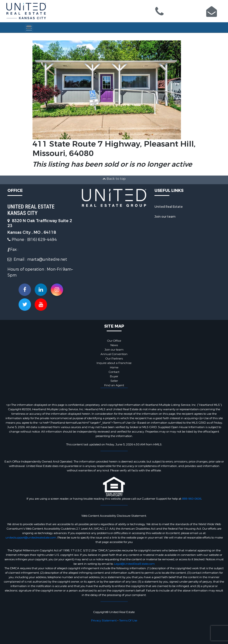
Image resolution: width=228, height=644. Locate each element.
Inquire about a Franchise (114, 363)
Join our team (165, 217)
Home (114, 367)
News (114, 345)
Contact (114, 372)
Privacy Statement (104, 620)
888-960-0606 (192, 499)
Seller (114, 381)
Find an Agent (114, 385)
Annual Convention (114, 354)
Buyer (114, 376)
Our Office (114, 341)
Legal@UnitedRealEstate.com (134, 564)
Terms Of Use (128, 620)
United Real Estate (169, 207)
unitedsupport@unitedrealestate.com (31, 538)
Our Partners (114, 359)
